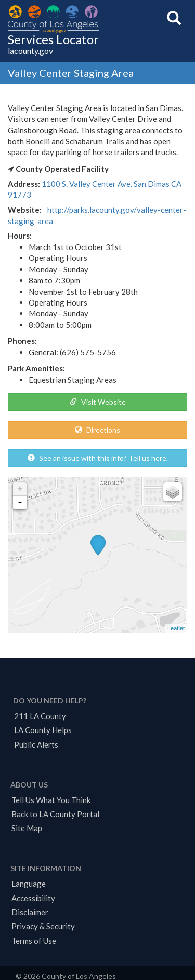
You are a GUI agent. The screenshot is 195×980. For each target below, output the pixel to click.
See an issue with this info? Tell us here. (98, 458)
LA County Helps (43, 730)
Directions (97, 430)
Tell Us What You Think (51, 800)
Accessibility (33, 898)
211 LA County (40, 716)
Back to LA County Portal (55, 814)
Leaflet (176, 628)
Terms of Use (34, 941)
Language (29, 884)
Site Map (27, 828)
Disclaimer (30, 912)
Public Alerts (36, 744)
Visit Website (98, 402)
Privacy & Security (43, 926)
